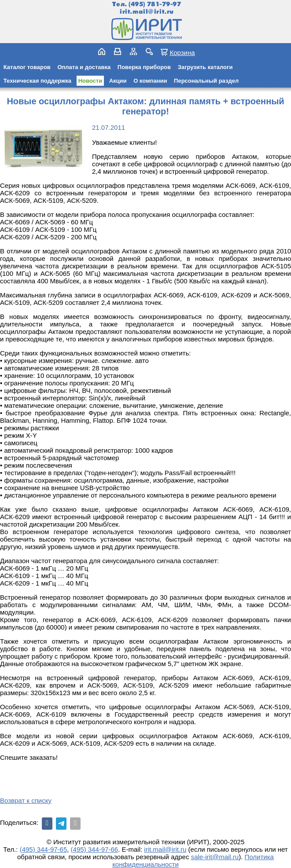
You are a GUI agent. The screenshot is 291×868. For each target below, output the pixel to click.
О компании (150, 81)
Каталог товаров (27, 67)
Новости (90, 81)
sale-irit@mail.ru (215, 857)
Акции (118, 81)
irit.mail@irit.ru (147, 12)
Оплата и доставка (84, 67)
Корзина (182, 52)
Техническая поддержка (37, 81)
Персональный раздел (206, 81)
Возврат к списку (26, 800)
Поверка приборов (144, 67)
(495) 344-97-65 (44, 849)
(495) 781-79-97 (155, 4)
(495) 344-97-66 (95, 849)
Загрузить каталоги (205, 67)
